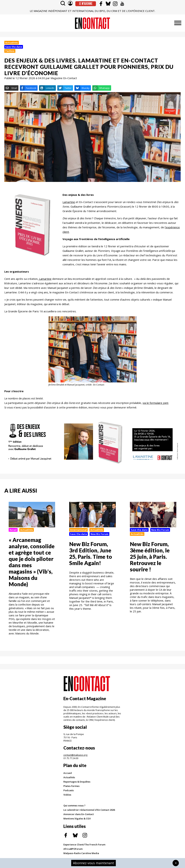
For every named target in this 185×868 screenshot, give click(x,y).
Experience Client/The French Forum (84, 845)
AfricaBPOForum (73, 849)
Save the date (14, 47)
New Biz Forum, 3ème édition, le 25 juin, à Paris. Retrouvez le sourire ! (150, 557)
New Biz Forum (99, 534)
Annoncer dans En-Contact (79, 814)
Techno (10, 51)
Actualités (12, 43)
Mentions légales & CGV (77, 819)
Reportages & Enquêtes (77, 782)
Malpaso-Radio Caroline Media (81, 853)
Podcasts (69, 790)
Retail (13, 530)
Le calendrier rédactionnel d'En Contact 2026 (89, 810)
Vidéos (67, 795)
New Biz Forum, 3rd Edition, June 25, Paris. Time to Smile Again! (91, 553)
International (78, 530)
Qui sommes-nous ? (74, 805)
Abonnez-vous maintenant (93, 863)
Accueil (68, 773)
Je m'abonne (86, 4)
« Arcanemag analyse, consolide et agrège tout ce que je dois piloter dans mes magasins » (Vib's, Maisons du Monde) (32, 562)
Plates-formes (71, 786)
